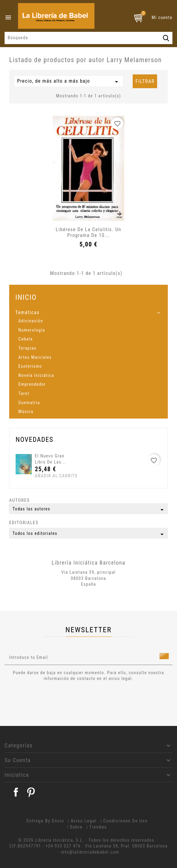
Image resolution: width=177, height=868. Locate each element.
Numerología (32, 330)
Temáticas (27, 312)
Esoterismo (30, 366)
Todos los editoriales (89, 534)
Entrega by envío (45, 821)
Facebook (16, 792)
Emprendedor (32, 384)
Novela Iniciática (36, 375)
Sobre (76, 827)
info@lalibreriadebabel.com (90, 852)
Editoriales (24, 523)
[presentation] (56, 699)
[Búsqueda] (88, 38)
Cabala (26, 339)
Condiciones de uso (126, 821)
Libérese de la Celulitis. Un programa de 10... (88, 233)
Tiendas (98, 827)
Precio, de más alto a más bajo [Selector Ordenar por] (69, 82)
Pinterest (31, 792)
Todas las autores (89, 510)
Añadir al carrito (46, 476)
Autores (19, 500)
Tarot (24, 393)
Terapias (27, 348)
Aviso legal (84, 821)
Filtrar (145, 81)
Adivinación (31, 321)
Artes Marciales (35, 357)
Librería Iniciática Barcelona (88, 563)
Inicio (26, 297)
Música (26, 411)
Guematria (29, 403)
